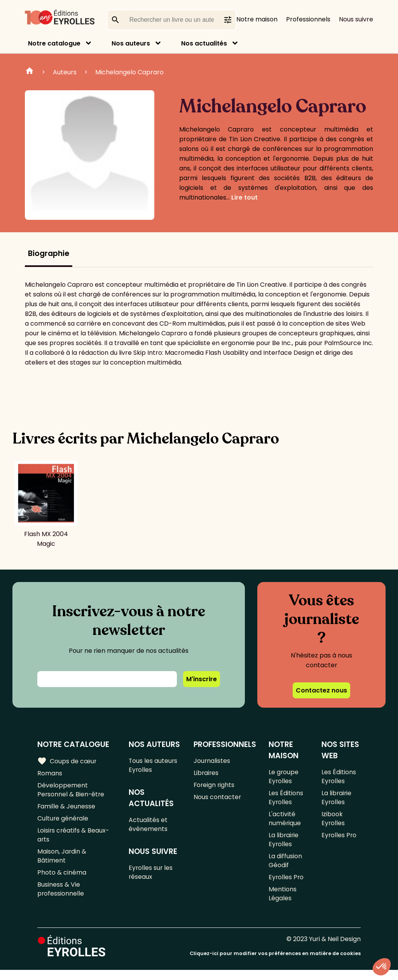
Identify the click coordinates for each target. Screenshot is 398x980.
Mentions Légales (283, 903)
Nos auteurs (131, 43)
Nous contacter (217, 800)
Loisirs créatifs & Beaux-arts (74, 840)
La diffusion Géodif (285, 868)
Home (30, 72)
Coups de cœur (67, 761)
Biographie (49, 253)
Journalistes (212, 761)
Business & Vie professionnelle (61, 898)
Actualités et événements (148, 827)
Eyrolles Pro (286, 885)
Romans (50, 774)
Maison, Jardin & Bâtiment (62, 863)
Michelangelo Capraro (129, 72)
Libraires (206, 774)
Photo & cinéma (62, 880)
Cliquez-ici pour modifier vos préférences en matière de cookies (275, 963)
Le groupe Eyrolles (284, 777)
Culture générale (63, 822)
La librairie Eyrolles (284, 845)
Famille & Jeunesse (66, 809)
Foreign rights (215, 787)
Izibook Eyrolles (333, 822)
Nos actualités (204, 43)
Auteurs (65, 72)
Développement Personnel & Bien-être (71, 792)
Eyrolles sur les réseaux (151, 876)
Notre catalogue (54, 43)
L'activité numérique (285, 822)
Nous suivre (356, 19)
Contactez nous (321, 690)
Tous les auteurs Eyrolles (154, 766)
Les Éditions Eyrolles (286, 800)
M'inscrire (202, 679)
